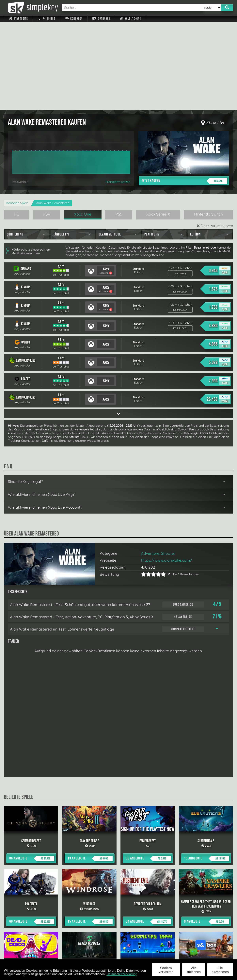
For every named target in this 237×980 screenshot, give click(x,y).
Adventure (150, 466)
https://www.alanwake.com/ (166, 473)
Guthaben (101, 19)
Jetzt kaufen (184, 93)
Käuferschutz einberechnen (28, 162)
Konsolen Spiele (17, 115)
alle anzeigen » (118, 911)
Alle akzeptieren (220, 970)
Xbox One (83, 127)
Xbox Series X (158, 127)
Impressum (21, 954)
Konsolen (74, 19)
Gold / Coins (131, 19)
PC (17, 127)
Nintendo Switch (208, 127)
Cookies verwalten (166, 970)
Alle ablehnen (194, 970)
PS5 (119, 127)
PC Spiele (46, 19)
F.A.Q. (94, 954)
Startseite (18, 19)
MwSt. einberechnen (23, 166)
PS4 (47, 127)
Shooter (168, 466)
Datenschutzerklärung (122, 974)
